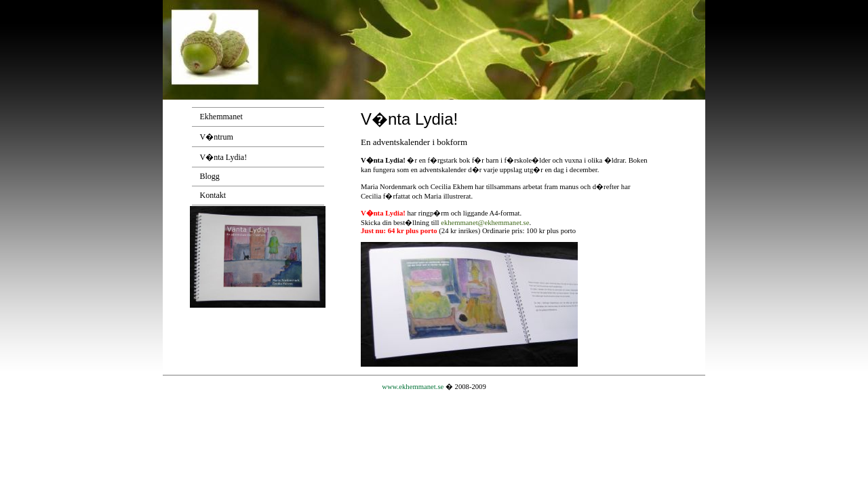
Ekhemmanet (221, 117)
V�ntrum (217, 137)
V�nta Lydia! (224, 157)
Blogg (210, 176)
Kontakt (213, 195)
